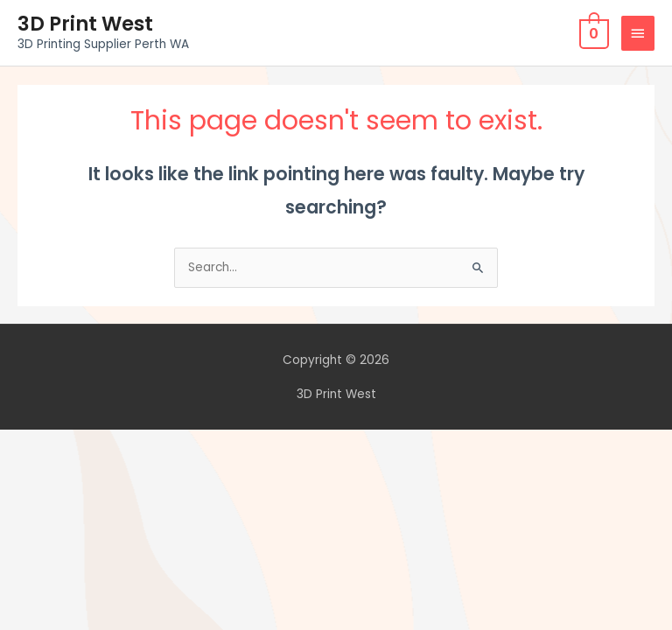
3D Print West (85, 24)
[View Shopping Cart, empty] (592, 33)
